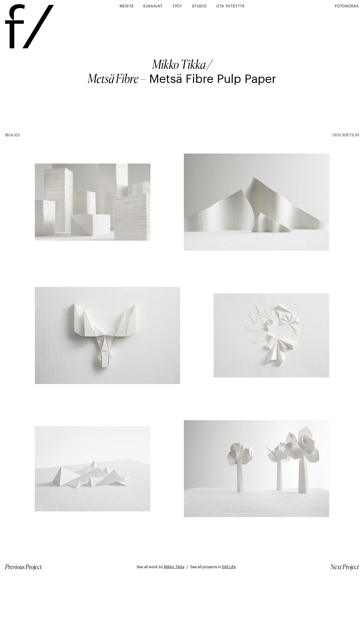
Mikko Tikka (179, 65)
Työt (177, 6)
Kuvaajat (153, 6)
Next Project (345, 567)
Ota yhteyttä (230, 6)
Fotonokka (347, 6)
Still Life (229, 567)
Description (346, 135)
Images (12, 135)
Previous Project (23, 567)
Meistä (127, 6)
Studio (199, 6)
